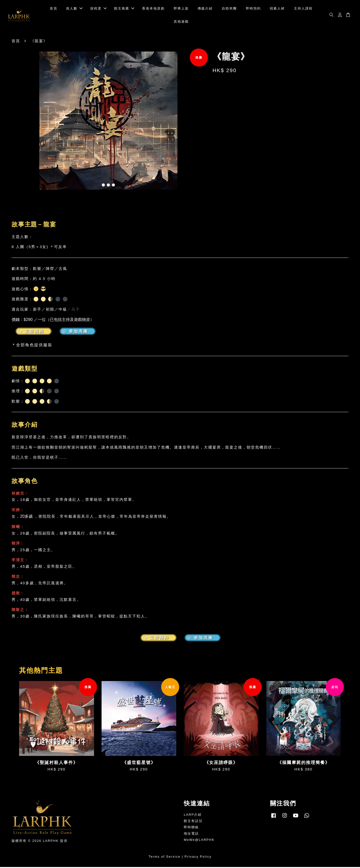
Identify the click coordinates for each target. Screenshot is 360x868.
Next (198, 123)
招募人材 (277, 9)
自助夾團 (229, 9)
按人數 (74, 9)
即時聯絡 (191, 828)
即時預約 (253, 9)
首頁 (54, 9)
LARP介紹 (193, 816)
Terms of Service (165, 858)
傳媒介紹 (205, 9)
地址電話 (191, 834)
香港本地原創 (153, 9)
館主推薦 (124, 9)
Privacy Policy (198, 858)
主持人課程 (303, 9)
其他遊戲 (181, 22)
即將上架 (181, 9)
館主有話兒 (193, 822)
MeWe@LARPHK (199, 841)
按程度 (98, 9)
